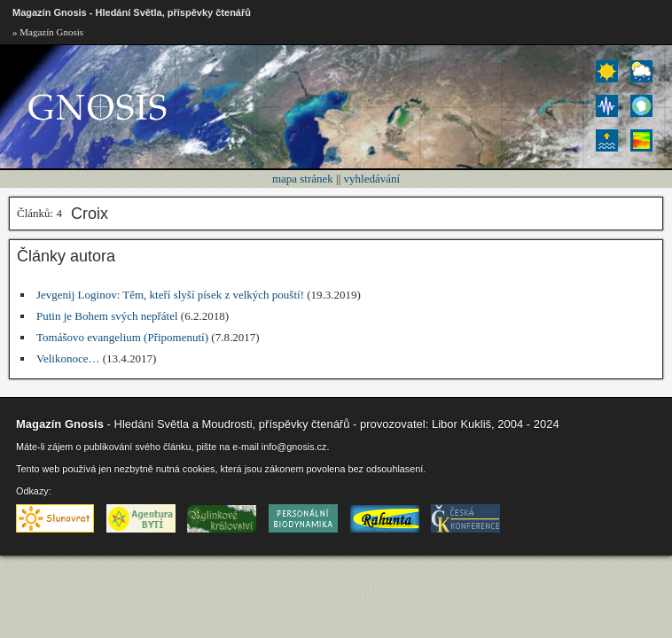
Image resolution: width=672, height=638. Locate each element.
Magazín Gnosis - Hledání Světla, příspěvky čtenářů (132, 12)
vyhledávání (372, 179)
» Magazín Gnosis (48, 32)
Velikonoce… (68, 358)
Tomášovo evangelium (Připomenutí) (122, 337)
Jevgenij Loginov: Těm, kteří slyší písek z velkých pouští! (170, 295)
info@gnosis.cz (294, 447)
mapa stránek (303, 179)
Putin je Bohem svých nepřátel (107, 316)
